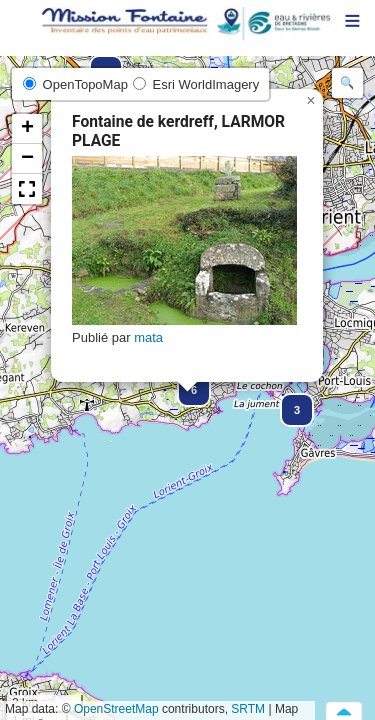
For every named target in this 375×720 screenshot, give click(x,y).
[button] (288, 401)
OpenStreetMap (116, 709)
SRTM (248, 709)
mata (148, 337)
